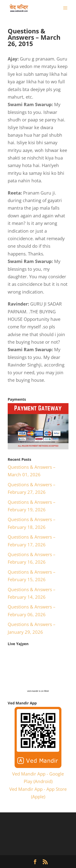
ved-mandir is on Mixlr (38, 691)
